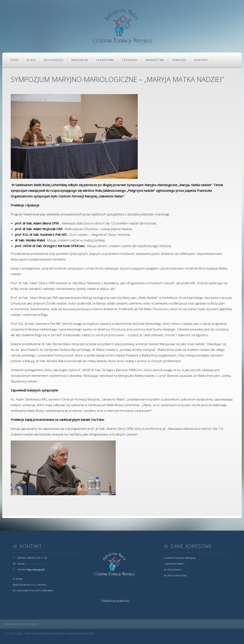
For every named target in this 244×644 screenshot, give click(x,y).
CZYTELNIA (130, 60)
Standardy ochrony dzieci (22, 624)
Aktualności (54, 60)
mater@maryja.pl (36, 564)
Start (15, 60)
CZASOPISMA (105, 60)
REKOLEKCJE (80, 60)
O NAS (31, 60)
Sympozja (179, 60)
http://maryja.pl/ (36, 569)
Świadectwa (155, 60)
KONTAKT (201, 60)
